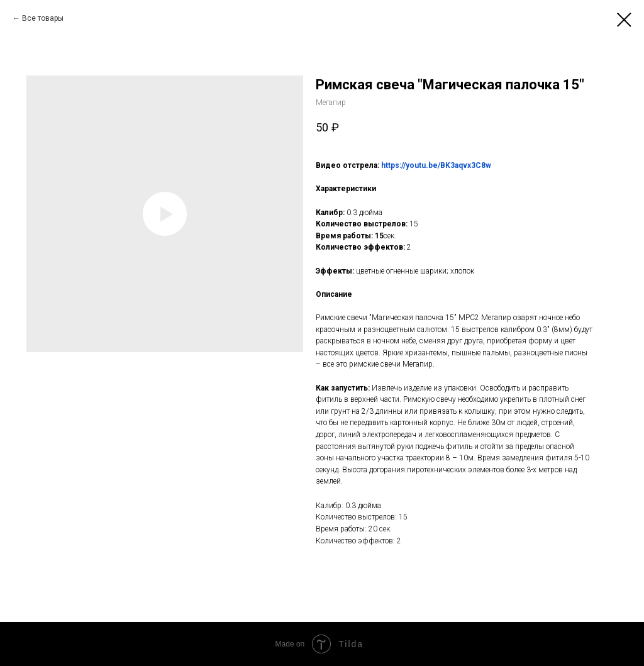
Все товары (43, 18)
